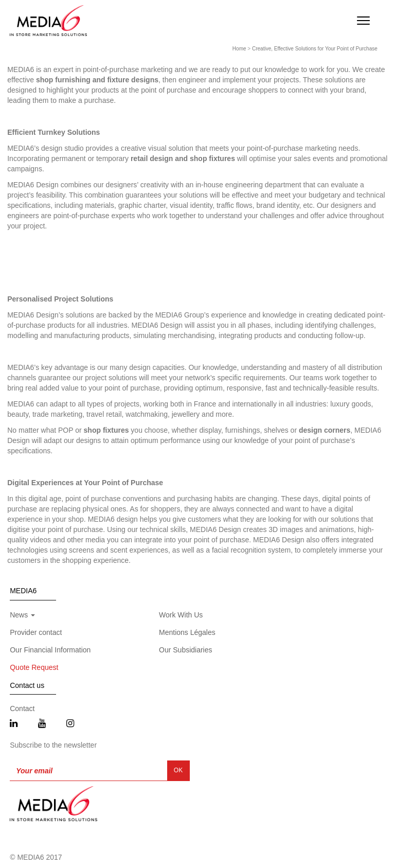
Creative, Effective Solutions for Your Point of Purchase (315, 49)
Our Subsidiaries (186, 650)
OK (178, 770)
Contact (22, 708)
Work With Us (181, 615)
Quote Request (34, 667)
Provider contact (36, 632)
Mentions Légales (187, 632)
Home (239, 49)
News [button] (22, 615)
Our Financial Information (50, 650)
